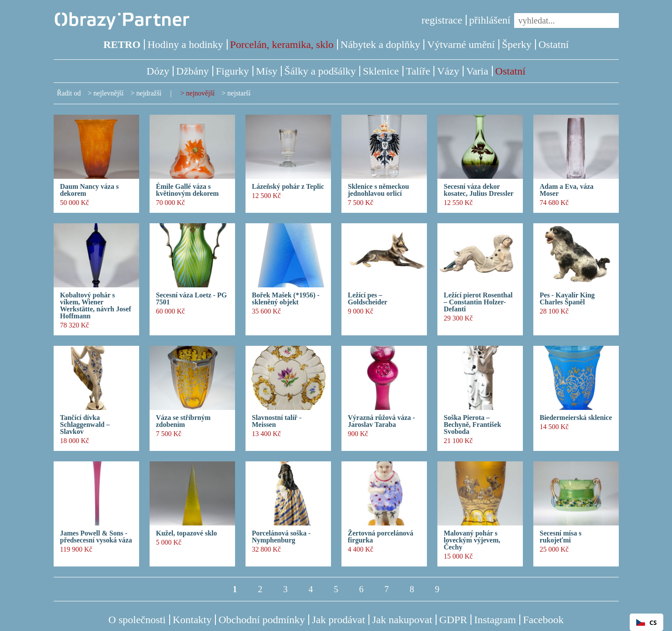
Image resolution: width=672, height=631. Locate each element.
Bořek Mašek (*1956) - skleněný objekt (286, 299)
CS (646, 622)
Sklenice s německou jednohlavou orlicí (379, 190)
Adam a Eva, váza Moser (567, 190)
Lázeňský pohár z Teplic (288, 187)
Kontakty (192, 620)
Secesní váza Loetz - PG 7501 (192, 299)
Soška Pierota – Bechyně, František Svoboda (473, 425)
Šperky (517, 44)
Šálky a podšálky (320, 71)
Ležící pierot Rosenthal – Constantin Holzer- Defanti (478, 302)
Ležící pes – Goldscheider (368, 299)
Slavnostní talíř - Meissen (277, 421)
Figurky (232, 71)
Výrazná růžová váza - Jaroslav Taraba (382, 421)
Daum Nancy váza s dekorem (90, 190)
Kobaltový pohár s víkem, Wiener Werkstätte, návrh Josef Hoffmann (96, 306)
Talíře (418, 71)
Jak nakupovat (402, 620)
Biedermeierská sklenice (576, 418)
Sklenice (381, 71)
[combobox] (646, 622)
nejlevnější (108, 93)
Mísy (267, 71)
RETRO (122, 44)
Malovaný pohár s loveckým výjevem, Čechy (472, 540)
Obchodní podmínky (262, 620)
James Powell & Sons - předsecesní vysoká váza (96, 537)
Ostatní (554, 44)
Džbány (193, 71)
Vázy (448, 71)
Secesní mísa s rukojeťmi (561, 537)
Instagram (495, 620)
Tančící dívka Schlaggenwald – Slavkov (85, 425)
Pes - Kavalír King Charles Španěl (567, 299)
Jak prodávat (338, 620)
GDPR (453, 620)
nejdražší (149, 93)
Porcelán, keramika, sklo (282, 44)
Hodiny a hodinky (185, 44)
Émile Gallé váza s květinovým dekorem (188, 190)
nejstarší (239, 93)
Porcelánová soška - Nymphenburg (281, 537)
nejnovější (201, 93)
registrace (442, 20)
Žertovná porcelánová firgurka (381, 537)
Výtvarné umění (461, 44)
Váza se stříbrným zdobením (183, 421)
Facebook (543, 620)
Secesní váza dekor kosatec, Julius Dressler (479, 190)
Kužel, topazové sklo (187, 533)
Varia (477, 71)
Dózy (158, 71)
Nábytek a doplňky (380, 44)
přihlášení (490, 20)
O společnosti (137, 620)
